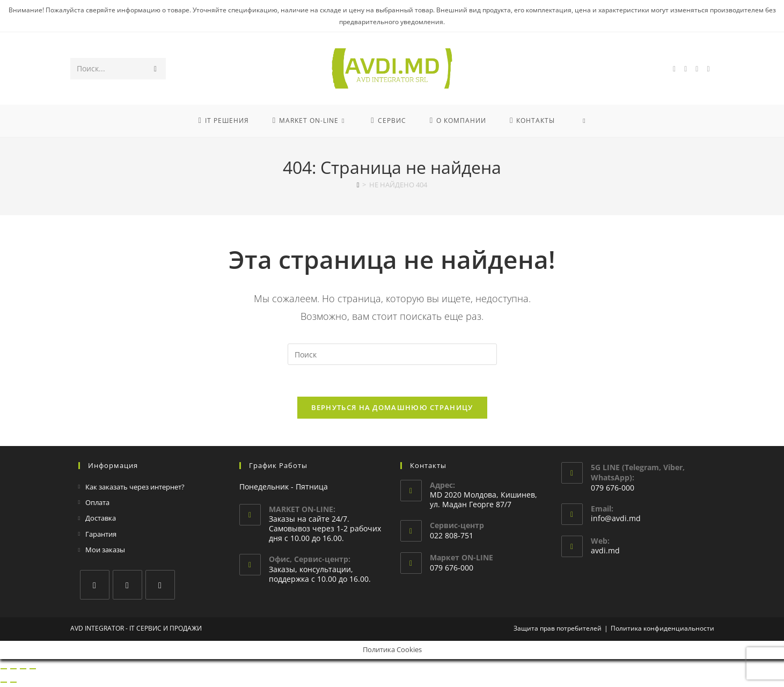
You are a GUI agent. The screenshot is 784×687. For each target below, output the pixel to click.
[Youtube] (160, 586)
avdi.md (605, 552)
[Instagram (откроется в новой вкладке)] (686, 69)
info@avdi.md (616, 520)
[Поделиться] (23, 670)
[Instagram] (127, 586)
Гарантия (101, 535)
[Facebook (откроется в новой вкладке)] (674, 69)
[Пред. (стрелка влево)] (4, 683)
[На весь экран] (13, 670)
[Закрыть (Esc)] (33, 670)
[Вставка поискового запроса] (392, 354)
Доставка (101, 520)
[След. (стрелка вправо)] (13, 683)
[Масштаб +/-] (4, 670)
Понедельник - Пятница (284, 488)
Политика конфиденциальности (662, 629)
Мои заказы (105, 551)
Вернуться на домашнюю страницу (392, 408)
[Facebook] (95, 586)
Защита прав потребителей (558, 629)
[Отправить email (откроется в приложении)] (708, 69)
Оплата (97, 504)
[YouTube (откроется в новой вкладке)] (697, 69)
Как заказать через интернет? (135, 488)
